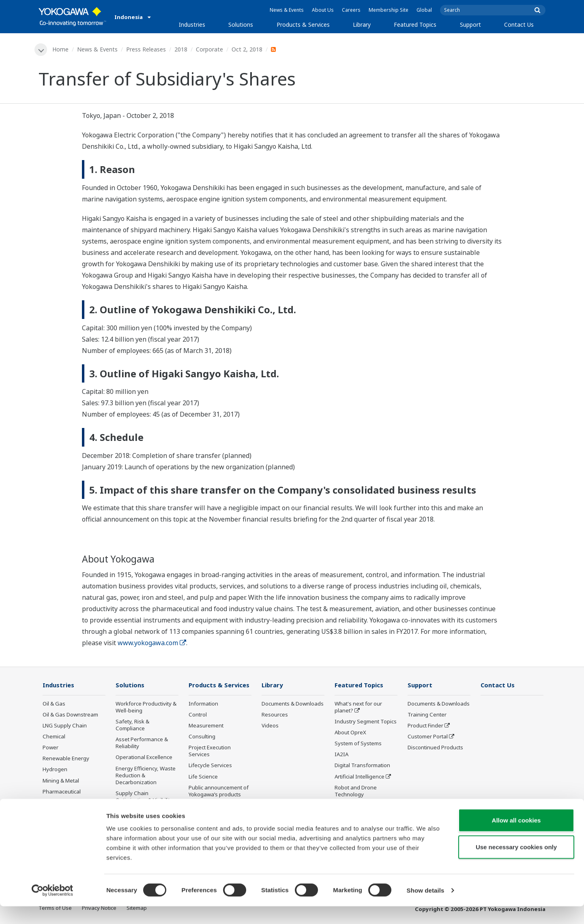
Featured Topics (415, 25)
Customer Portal (428, 737)
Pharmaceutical (62, 792)
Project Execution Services (210, 752)
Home (61, 49)
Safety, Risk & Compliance (132, 725)
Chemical (54, 737)
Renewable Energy (66, 759)
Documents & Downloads (293, 704)
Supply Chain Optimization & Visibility (144, 797)
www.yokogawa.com (152, 643)
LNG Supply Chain (65, 726)
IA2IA (341, 755)
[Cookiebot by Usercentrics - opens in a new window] (53, 908)
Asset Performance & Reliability (142, 743)
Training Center (427, 715)
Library (362, 25)
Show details (426, 908)
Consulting (202, 737)
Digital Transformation (362, 766)
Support (470, 25)
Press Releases (146, 49)
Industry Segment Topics (366, 722)
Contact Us (519, 25)
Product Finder (425, 726)
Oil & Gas (54, 704)
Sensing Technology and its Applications (365, 810)
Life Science (203, 777)
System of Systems (358, 744)
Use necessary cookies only (516, 865)
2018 (181, 49)
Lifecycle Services (210, 766)
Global (424, 10)
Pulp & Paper (59, 814)
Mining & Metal (61, 781)
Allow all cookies (516, 838)
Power (50, 748)
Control (198, 715)
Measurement (206, 726)
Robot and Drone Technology (356, 791)
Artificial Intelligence (360, 777)
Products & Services (303, 25)
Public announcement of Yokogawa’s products (219, 791)
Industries (192, 25)
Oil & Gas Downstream (70, 715)
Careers (351, 10)
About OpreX (350, 733)
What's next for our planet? (358, 707)
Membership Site (389, 10)
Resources (275, 715)
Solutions (241, 25)
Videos (270, 726)
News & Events (287, 10)
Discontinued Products (216, 806)
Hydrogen (55, 770)
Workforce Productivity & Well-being (146, 707)
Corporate (210, 49)
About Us (323, 10)
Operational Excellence (144, 758)
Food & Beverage (64, 803)
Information (203, 704)
